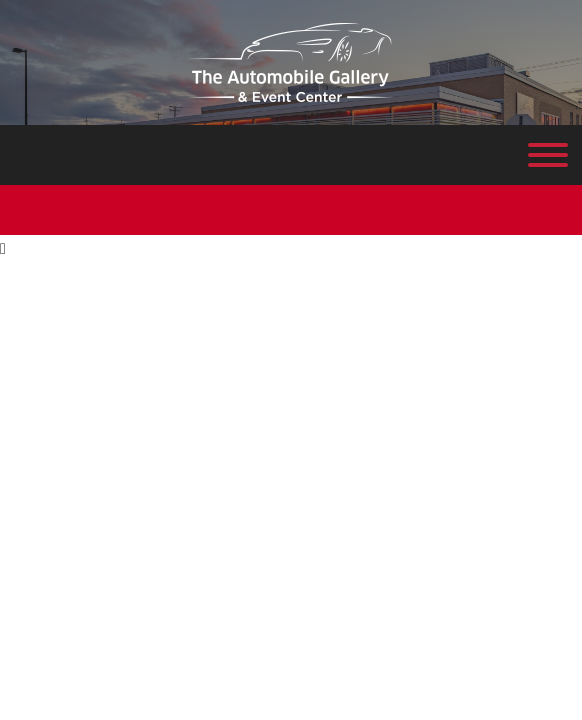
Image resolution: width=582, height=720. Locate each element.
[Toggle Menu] (548, 155)
